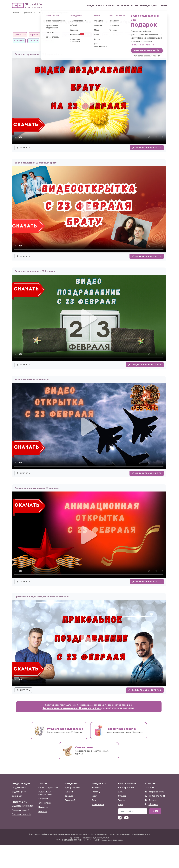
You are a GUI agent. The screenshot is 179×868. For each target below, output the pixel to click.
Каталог (99, 6)
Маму (94, 819)
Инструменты (116, 6)
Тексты (122, 823)
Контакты (149, 810)
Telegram (153, 823)
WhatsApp (153, 827)
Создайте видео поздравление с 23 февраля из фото (72, 731)
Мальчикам (19, 41)
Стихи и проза (45, 826)
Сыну (97, 35)
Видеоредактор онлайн (23, 829)
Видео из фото (19, 814)
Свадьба (69, 819)
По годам (43, 834)
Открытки (43, 821)
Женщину (96, 810)
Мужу (66, 35)
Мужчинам (145, 35)
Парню (56, 35)
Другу (46, 35)
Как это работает (126, 810)
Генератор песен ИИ (21, 833)
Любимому (131, 35)
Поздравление (19, 810)
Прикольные (20, 35)
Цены (150, 6)
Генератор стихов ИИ (22, 837)
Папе (75, 35)
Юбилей (69, 814)
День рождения (72, 810)
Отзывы (161, 6)
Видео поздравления (48, 810)
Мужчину (96, 814)
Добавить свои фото (144, 262)
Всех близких (98, 827)
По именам (43, 830)
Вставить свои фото (144, 150)
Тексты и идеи (135, 6)
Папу (94, 823)
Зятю (106, 35)
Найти (155, 834)
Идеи (121, 827)
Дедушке (117, 35)
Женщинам (47, 41)
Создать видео (83, 6)
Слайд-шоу (17, 819)
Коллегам (33, 41)
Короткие (34, 35)
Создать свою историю (142, 374)
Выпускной (70, 823)
